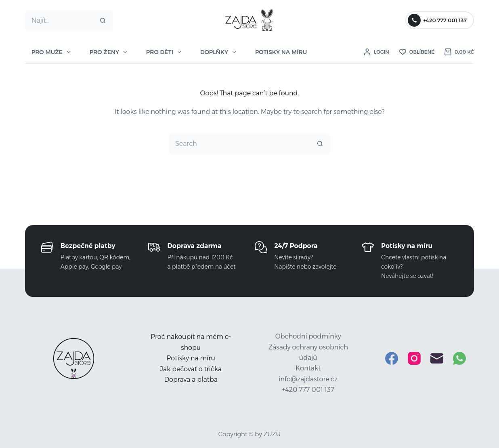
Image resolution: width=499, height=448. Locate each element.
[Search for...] (59, 20)
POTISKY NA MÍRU (281, 52)
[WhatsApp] (459, 358)
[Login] (376, 52)
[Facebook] (392, 358)
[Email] (437, 358)
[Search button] (103, 20)
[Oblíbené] (417, 52)
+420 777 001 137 (437, 20)
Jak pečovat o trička (191, 369)
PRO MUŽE (52, 52)
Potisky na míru (191, 358)
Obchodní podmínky (308, 336)
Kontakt (308, 368)
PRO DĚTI (165, 52)
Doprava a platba (191, 380)
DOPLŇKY (220, 52)
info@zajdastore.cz (308, 379)
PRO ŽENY (110, 52)
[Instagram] (414, 358)
